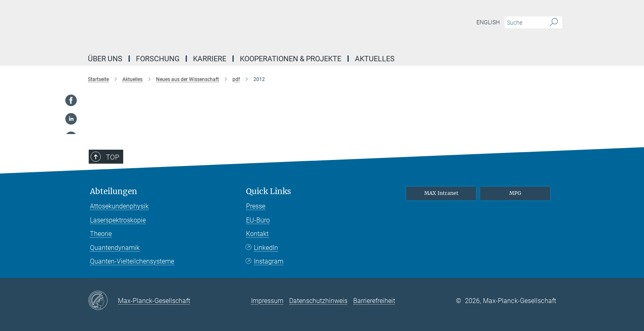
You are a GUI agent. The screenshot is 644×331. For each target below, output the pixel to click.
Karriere (210, 59)
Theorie (101, 234)
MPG (515, 193)
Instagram (269, 261)
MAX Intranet (441, 193)
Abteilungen (114, 191)
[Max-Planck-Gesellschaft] (103, 301)
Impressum (267, 301)
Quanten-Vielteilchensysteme (132, 261)
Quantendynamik (115, 248)
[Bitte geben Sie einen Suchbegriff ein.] (524, 23)
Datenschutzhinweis (318, 301)
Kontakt (257, 234)
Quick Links (269, 191)
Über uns (105, 59)
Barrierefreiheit (374, 301)
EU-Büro (258, 220)
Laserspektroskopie (118, 220)
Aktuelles (375, 59)
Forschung (158, 59)
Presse (256, 206)
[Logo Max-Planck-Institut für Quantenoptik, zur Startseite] (242, 25)
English (488, 22)
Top (113, 157)
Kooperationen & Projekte (291, 59)
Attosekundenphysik (119, 206)
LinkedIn (266, 248)
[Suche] (554, 23)
